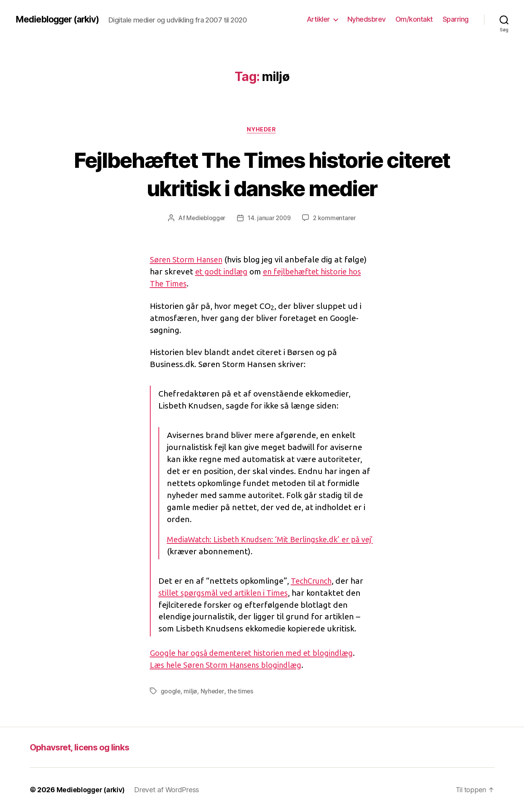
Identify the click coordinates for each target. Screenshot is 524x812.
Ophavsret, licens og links (85, 747)
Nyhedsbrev (367, 19)
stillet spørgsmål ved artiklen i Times (227, 593)
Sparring (456, 19)
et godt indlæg (223, 272)
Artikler (318, 19)
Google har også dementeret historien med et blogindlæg (258, 653)
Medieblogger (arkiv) (60, 19)
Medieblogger (205, 219)
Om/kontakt (414, 19)
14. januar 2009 (269, 219)
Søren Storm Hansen (189, 260)
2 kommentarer (336, 219)
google (171, 691)
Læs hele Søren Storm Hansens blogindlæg (231, 665)
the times (241, 691)
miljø (191, 691)
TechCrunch (313, 581)
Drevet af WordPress (169, 790)
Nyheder (262, 130)
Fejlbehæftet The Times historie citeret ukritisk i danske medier (262, 174)
